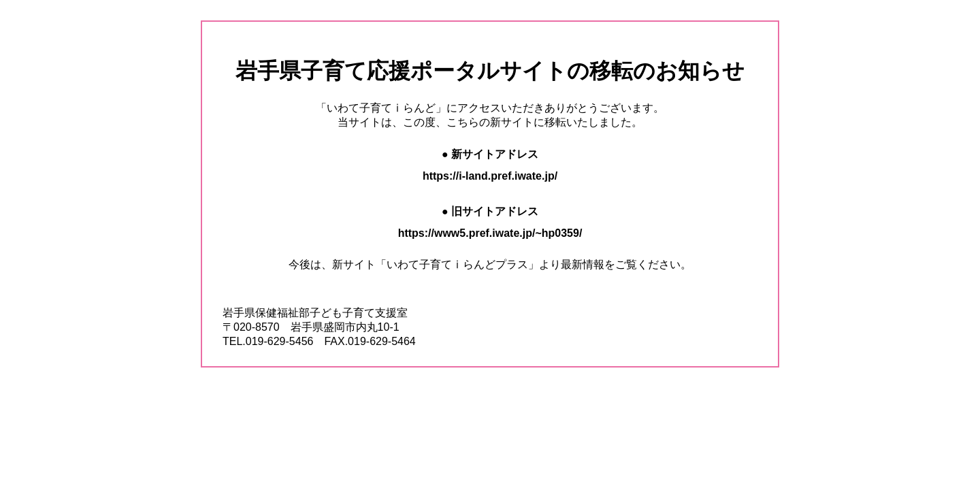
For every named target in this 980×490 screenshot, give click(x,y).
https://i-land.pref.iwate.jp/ (490, 176)
